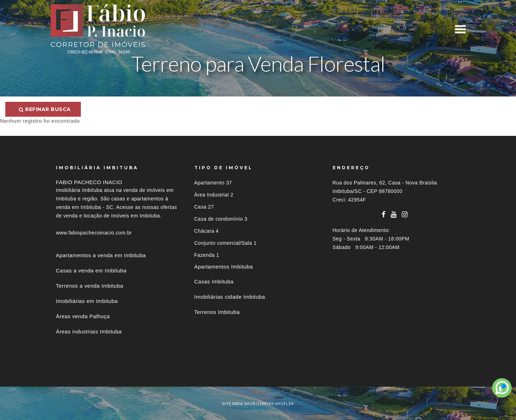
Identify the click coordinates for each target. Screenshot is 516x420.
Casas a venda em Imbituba (91, 270)
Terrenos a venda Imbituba (90, 286)
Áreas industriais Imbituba (89, 331)
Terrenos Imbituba (217, 312)
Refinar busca (45, 109)
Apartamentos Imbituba (224, 267)
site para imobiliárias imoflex (258, 404)
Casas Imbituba (214, 281)
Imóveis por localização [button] (85, 373)
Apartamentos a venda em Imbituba (101, 255)
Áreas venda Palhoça (83, 316)
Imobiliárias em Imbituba (87, 301)
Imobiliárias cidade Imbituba (230, 297)
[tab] (258, 373)
